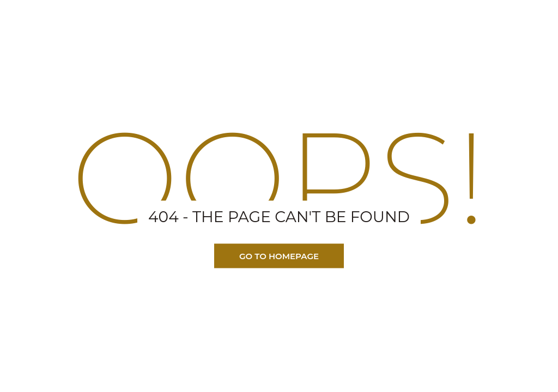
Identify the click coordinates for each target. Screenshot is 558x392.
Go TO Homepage (279, 256)
